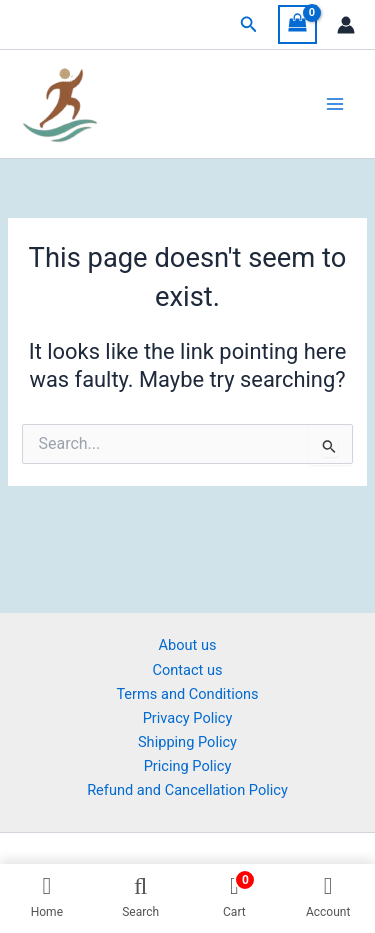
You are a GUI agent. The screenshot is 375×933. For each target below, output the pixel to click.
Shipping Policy (187, 742)
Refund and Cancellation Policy (187, 790)
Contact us (187, 670)
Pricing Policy (188, 766)
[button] (249, 24)
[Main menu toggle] (335, 104)
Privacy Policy (188, 718)
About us (188, 645)
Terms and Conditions (187, 694)
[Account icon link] (346, 25)
